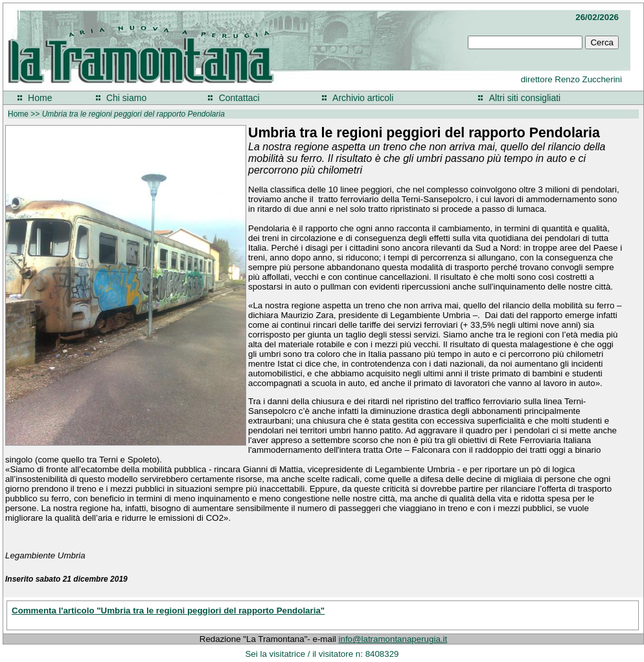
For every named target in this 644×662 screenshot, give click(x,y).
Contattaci (239, 98)
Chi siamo (126, 98)
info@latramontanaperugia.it (393, 639)
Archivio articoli (363, 98)
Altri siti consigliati (525, 98)
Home (40, 98)
